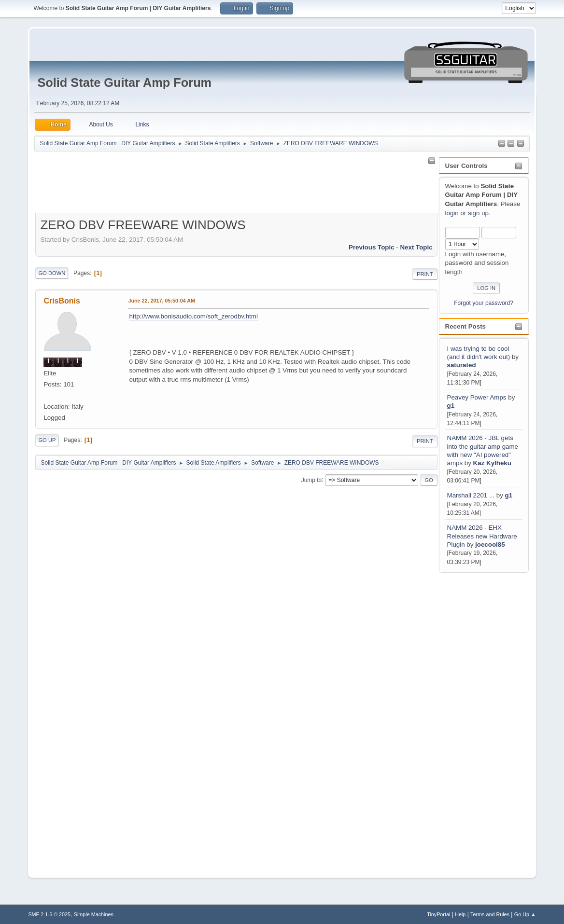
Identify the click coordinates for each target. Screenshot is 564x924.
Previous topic (372, 247)
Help (460, 914)
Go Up (47, 440)
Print (425, 274)
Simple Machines (94, 914)
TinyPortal (438, 914)
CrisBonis (62, 301)
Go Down (52, 273)
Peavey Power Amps (477, 397)
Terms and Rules (490, 914)
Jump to (312, 480)
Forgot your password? (484, 303)
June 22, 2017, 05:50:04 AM (162, 301)
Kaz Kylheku (492, 463)
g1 (451, 406)
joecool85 (490, 545)
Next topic (416, 247)
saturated (462, 365)
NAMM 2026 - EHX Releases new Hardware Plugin (482, 536)
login (452, 213)
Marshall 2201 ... (471, 495)
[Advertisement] (478, 719)
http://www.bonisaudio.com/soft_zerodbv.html (193, 316)
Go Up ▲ (525, 914)
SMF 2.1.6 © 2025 (49, 914)
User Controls (466, 166)
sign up (478, 213)
